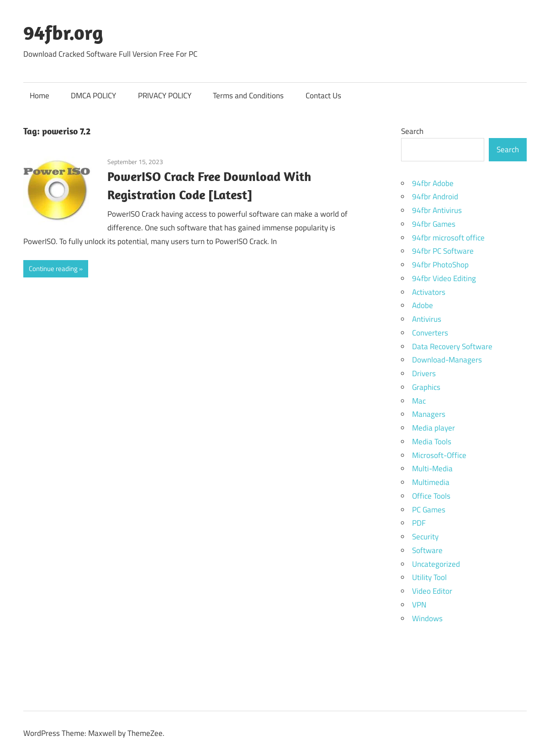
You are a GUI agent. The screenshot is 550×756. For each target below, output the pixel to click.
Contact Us (323, 96)
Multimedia (431, 482)
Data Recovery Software (452, 346)
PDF (419, 523)
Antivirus (427, 319)
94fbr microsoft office (448, 238)
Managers (429, 414)
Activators (429, 292)
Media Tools (432, 442)
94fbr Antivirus (437, 210)
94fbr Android (435, 197)
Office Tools (431, 496)
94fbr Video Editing (444, 278)
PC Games (429, 510)
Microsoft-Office (439, 455)
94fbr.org (63, 32)
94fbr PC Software (443, 251)
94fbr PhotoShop (440, 265)
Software (427, 550)
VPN (419, 605)
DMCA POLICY (93, 96)
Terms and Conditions (248, 96)
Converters (430, 333)
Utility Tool (429, 577)
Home (40, 96)
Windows (427, 618)
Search (412, 131)
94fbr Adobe (433, 183)
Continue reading (53, 269)
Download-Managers (447, 360)
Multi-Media (432, 469)
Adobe (423, 305)
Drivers (424, 373)
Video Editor (432, 591)
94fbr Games (434, 224)
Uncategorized (436, 564)
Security (425, 537)
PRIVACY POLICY (165, 96)
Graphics (426, 387)
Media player (434, 428)
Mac (419, 401)
